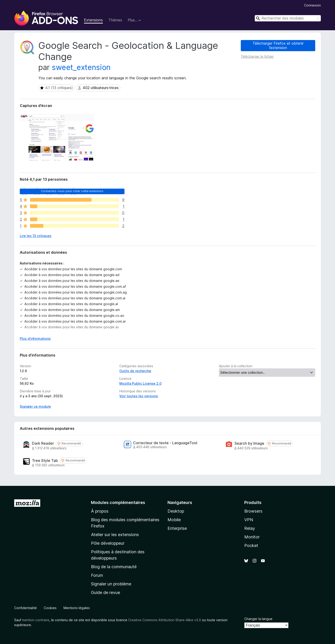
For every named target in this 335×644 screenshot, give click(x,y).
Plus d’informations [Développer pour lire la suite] (35, 339)
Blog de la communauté (114, 567)
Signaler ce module (35, 406)
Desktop (176, 511)
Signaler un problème (111, 584)
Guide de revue (106, 592)
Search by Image (249, 443)
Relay (250, 528)
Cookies (50, 608)
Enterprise (177, 528)
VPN (249, 520)
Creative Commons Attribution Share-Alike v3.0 (165, 620)
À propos (100, 511)
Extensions (93, 20)
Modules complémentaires (118, 502)
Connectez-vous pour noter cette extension (72, 191)
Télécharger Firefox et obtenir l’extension (278, 45)
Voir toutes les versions (139, 396)
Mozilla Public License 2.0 (140, 383)
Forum (97, 575)
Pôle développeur (108, 543)
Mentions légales (77, 608)
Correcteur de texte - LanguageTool (165, 443)
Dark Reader (43, 443)
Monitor (252, 537)
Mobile (174, 520)
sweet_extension (81, 67)
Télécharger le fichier (257, 56)
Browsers (253, 511)
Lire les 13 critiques (36, 236)
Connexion (312, 5)
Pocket (251, 546)
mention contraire (36, 620)
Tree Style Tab (45, 461)
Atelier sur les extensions (115, 535)
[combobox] (288, 18)
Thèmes (115, 20)
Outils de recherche (135, 371)
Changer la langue (258, 619)
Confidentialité (25, 608)
